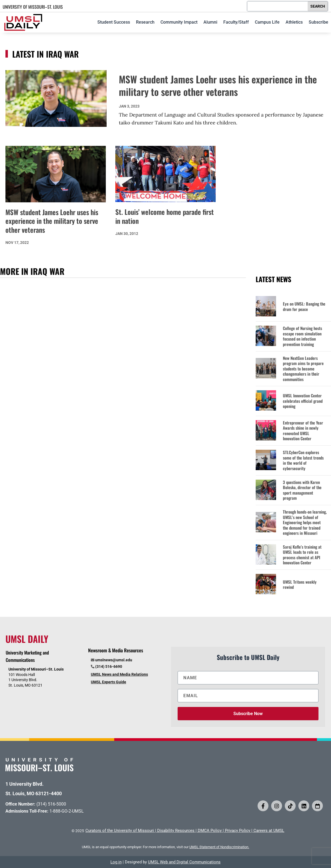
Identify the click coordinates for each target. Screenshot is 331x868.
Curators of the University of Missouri (120, 831)
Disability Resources (176, 831)
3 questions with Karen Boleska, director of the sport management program (302, 490)
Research (145, 22)
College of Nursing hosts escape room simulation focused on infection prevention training (302, 336)
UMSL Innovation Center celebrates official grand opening (303, 401)
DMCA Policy (210, 831)
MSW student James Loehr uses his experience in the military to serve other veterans (218, 85)
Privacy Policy (238, 831)
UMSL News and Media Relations (119, 674)
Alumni (210, 22)
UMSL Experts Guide (109, 682)
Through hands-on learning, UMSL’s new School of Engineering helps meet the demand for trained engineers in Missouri (305, 523)
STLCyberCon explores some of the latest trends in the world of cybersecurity (303, 460)
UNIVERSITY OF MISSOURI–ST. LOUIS (33, 7)
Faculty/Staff (236, 22)
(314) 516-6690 (109, 666)
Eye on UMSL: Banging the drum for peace (304, 306)
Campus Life (267, 22)
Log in (116, 862)
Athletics (294, 22)
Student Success (114, 22)
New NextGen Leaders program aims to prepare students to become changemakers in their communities (303, 369)
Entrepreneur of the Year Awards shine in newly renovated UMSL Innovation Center (303, 431)
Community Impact (179, 22)
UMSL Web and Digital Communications (184, 862)
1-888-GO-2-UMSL (67, 811)
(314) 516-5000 (51, 804)
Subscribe (318, 22)
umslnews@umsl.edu (114, 660)
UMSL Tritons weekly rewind (300, 585)
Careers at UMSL (269, 831)
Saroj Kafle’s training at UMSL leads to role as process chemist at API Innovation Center (302, 555)
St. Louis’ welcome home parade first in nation (165, 216)
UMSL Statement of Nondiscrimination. (219, 847)
